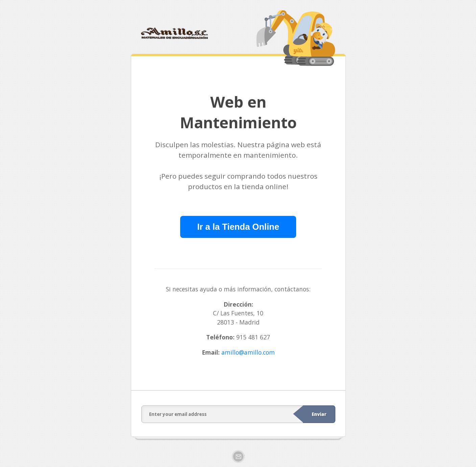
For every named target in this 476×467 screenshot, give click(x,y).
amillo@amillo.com (248, 352)
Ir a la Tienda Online (238, 227)
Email (238, 457)
